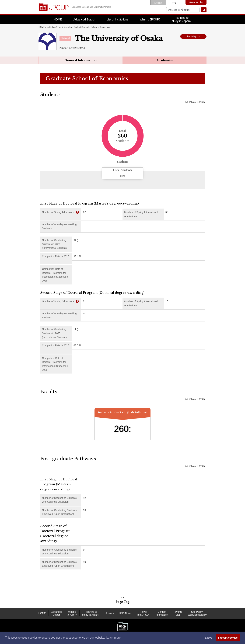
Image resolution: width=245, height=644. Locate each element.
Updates (109, 613)
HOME (58, 20)
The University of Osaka (68, 27)
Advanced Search (84, 20)
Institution (51, 27)
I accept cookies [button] (228, 638)
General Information (81, 60)
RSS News (125, 613)
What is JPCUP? (150, 20)
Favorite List (196, 2)
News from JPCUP (143, 613)
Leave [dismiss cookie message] (209, 638)
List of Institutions (118, 20)
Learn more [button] (113, 638)
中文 (174, 3)
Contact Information (162, 613)
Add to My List (193, 36)
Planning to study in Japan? (91, 613)
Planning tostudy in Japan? (181, 19)
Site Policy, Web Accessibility (197, 613)
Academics (165, 60)
